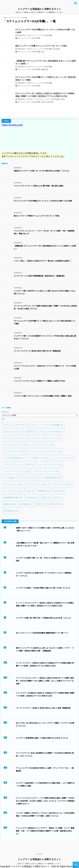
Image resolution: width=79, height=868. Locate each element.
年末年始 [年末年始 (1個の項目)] (32, 498)
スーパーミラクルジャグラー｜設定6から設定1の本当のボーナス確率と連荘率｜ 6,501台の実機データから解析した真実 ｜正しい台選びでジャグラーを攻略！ (45, 681)
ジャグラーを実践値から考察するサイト (39, 9)
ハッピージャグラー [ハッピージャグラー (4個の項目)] (63, 458)
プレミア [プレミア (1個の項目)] (28, 478)
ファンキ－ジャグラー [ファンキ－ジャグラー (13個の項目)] (46, 471)
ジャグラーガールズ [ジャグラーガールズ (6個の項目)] (14, 451)
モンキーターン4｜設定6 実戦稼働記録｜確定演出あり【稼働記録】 (40, 276)
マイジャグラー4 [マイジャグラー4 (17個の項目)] (61, 484)
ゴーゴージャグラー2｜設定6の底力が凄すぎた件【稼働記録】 (38, 351)
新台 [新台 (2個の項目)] (46, 498)
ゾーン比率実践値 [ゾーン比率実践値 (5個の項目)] (13, 458)
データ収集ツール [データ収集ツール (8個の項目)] (37, 458)
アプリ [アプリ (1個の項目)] (8, 438)
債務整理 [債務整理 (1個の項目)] (44, 491)
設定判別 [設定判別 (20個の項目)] (56, 504)
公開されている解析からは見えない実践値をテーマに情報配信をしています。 (39, 864)
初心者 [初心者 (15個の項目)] (59, 491)
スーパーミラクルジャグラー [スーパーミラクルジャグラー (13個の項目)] (45, 451)
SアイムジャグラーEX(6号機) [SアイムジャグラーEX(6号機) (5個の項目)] (47, 425)
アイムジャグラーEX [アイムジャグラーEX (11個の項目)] (51, 432)
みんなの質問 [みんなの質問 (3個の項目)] (27, 432)
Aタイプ (33, 99)
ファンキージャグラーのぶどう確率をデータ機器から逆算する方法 (39, 381)
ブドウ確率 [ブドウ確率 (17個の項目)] (11, 478)
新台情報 (56, 49)
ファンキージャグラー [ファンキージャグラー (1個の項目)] (50, 465)
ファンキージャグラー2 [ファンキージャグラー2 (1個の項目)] (16, 471)
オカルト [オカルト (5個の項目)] (23, 438)
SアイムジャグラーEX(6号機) (41, 35)
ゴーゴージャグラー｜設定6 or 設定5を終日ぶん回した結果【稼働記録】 (44, 708)
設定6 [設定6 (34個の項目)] (40, 504)
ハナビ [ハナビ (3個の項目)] (8, 465)
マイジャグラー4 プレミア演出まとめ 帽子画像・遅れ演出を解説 (39, 186)
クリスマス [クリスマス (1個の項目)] (39, 438)
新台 (43, 52)
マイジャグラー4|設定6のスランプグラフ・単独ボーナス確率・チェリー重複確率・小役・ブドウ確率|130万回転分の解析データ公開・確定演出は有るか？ (45, 831)
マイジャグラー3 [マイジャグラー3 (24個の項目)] (37, 484)
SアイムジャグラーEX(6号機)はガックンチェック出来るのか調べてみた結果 (43, 201)
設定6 (62, 99)
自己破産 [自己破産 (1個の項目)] (26, 504)
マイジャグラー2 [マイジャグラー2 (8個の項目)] (13, 484)
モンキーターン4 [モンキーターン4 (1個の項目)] (13, 491)
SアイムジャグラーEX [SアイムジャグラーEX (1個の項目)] (16, 425)
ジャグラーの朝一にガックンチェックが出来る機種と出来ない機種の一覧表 (43, 396)
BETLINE (39, 854)
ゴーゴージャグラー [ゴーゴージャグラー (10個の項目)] (15, 445)
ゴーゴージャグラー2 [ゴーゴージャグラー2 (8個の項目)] (42, 445)
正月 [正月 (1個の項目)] (57, 498)
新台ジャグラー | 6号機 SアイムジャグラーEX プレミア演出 (41, 46)
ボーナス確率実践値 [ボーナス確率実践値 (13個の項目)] (49, 478)
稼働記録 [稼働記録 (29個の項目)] (10, 504)
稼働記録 (44, 69)
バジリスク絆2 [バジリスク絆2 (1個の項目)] (25, 465)
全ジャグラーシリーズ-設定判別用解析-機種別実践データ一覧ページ (42, 633)
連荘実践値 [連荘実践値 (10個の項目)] (11, 511)
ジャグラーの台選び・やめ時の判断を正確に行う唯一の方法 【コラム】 (43, 588)
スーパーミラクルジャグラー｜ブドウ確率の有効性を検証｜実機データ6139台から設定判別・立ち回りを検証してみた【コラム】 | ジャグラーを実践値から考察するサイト (45, 801)
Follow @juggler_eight (12, 125)
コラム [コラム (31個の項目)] (55, 438)
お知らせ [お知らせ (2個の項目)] (9, 432)
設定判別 (50, 102)
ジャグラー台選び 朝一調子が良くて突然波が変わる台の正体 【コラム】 (44, 618)
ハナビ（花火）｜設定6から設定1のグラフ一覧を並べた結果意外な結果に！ (43, 261)
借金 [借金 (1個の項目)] (30, 491)
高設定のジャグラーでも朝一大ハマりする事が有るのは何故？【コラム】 (42, 171)
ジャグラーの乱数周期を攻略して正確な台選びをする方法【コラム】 (42, 738)
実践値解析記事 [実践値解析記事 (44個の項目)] (13, 498)
